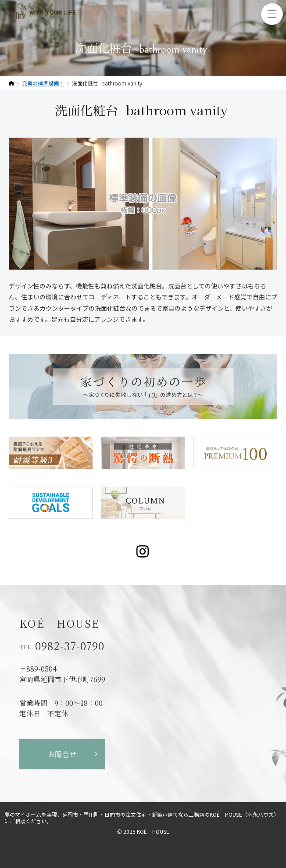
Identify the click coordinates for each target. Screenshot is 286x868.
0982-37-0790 (70, 646)
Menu (272, 14)
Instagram (143, 551)
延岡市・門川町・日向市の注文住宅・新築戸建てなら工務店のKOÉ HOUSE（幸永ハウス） (171, 814)
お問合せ (63, 754)
